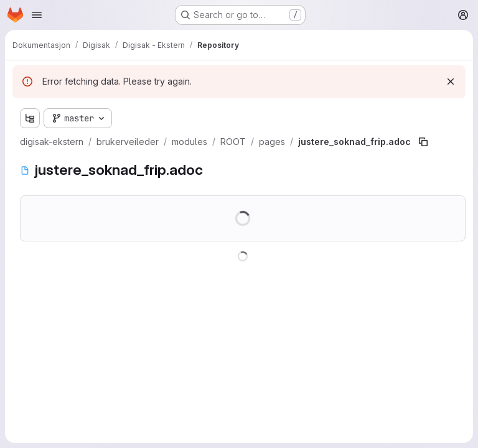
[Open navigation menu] (37, 15)
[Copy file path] (423, 142)
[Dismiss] (451, 82)
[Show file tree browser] (30, 118)
